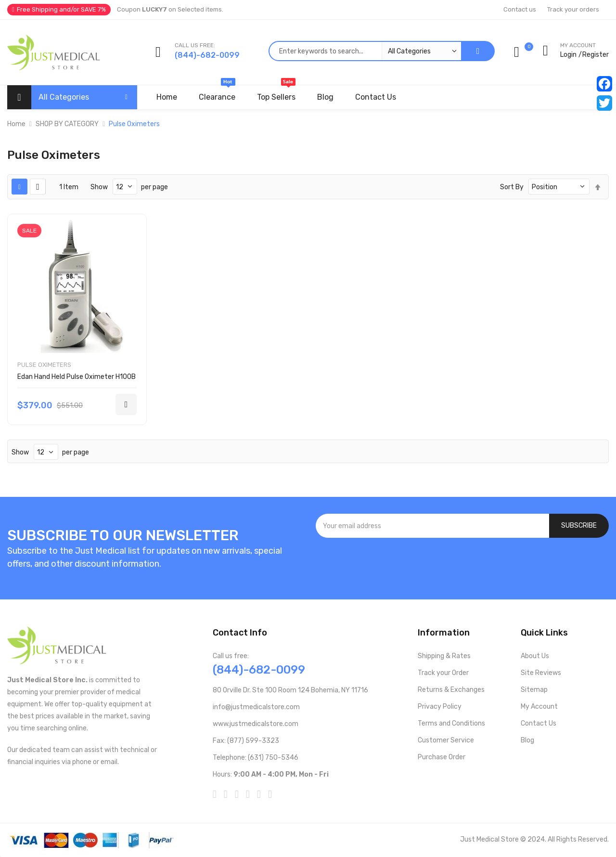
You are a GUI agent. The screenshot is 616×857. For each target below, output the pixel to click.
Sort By (512, 187)
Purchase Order (442, 757)
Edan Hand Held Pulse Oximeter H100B (77, 377)
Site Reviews (541, 673)
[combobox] (365, 51)
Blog (527, 740)
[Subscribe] (579, 526)
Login (568, 55)
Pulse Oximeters (44, 365)
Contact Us (539, 723)
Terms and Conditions (451, 723)
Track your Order (443, 673)
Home (16, 124)
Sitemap (534, 690)
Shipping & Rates (444, 656)
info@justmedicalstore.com (256, 707)
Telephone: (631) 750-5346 (256, 758)
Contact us (520, 9)
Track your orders (573, 9)
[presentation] (462, 564)
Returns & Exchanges (451, 690)
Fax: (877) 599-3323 (246, 741)
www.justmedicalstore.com (256, 724)
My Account (539, 707)
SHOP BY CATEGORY (67, 124)
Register (596, 55)
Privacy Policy (440, 707)
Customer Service (446, 740)
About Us (535, 656)
